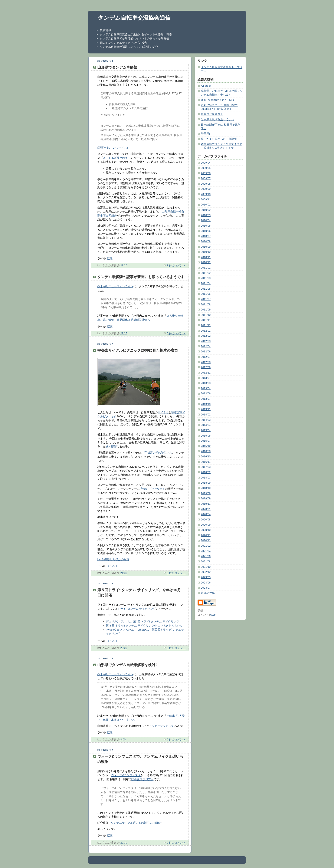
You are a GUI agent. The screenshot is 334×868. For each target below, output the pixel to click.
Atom (213, 615)
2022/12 (206, 572)
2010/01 (206, 205)
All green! (207, 86)
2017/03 (206, 467)
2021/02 (206, 546)
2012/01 (206, 331)
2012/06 (206, 352)
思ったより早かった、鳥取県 (219, 139)
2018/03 (206, 478)
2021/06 (206, 556)
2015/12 (206, 446)
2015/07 (206, 441)
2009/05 (206, 168)
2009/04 (206, 163)
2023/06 (206, 583)
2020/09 (206, 525)
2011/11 (206, 320)
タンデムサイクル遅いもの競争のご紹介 (136, 823)
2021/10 (206, 567)
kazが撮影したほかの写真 (113, 559)
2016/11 (206, 462)
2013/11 (206, 409)
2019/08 (206, 493)
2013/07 (206, 399)
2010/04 (206, 220)
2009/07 (206, 178)
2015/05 (206, 436)
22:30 (124, 843)
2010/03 (206, 215)
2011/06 (206, 294)
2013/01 (206, 378)
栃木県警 (111, 447)
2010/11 (206, 257)
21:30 (124, 266)
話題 (110, 259)
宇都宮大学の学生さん (158, 453)
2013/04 (206, 388)
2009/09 (206, 189)
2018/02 (206, 472)
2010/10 (206, 252)
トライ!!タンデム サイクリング (137, 609)
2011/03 (206, 278)
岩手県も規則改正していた (217, 119)
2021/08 (206, 562)
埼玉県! (205, 134)
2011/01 (206, 268)
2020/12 (206, 540)
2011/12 (206, 325)
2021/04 (206, 551)
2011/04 (206, 283)
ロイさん (163, 412)
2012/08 (206, 362)
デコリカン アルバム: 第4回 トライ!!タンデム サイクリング (143, 622)
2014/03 (206, 420)
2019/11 (206, 504)
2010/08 (206, 241)
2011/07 (206, 299)
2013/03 (206, 383)
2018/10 (206, 488)
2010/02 (206, 210)
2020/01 (206, 509)
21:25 (124, 333)
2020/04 (206, 514)
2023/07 (206, 588)
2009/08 (206, 184)
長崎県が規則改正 (212, 114)
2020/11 (206, 535)
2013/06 (206, 394)
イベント (113, 566)
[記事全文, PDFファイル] (113, 148)
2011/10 (206, 315)
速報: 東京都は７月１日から (218, 100)
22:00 (124, 648)
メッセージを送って (162, 726)
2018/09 (206, 483)
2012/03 (206, 341)
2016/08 (206, 451)
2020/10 (206, 530)
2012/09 (206, 367)
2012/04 (206, 346)
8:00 (123, 740)
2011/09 (206, 310)
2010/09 (206, 247)
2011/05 (206, 289)
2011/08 (206, 305)
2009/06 (206, 173)
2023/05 (206, 577)
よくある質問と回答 (115, 158)
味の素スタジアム (143, 779)
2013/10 (206, 404)
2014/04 (206, 425)
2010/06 (206, 231)
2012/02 (206, 336)
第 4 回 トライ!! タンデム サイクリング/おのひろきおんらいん (144, 626)
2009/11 (206, 200)
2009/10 (206, 194)
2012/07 (206, 357)
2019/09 (206, 499)
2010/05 (206, 226)
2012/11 (206, 373)
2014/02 (206, 415)
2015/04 (206, 430)
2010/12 (206, 262)
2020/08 (206, 520)
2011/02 (206, 273)
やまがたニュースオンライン (115, 286)
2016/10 (206, 457)
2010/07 (206, 236)
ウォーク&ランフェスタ (126, 775)
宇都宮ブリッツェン (153, 489)
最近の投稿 (208, 593)
